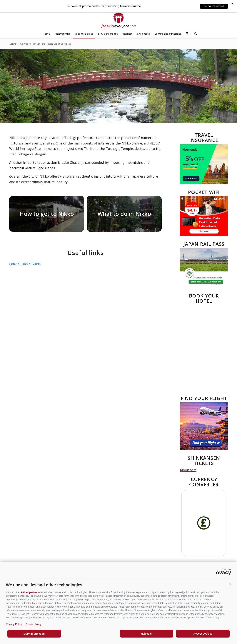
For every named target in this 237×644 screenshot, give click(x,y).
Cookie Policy (34, 624)
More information (34, 634)
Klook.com (188, 470)
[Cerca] (194, 34)
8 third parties (29, 592)
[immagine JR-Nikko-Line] (48, 215)
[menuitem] (46, 34)
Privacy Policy (14, 624)
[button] (230, 584)
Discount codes (214, 6)
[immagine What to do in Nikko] (126, 215)
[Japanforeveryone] (118, 21)
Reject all (147, 634)
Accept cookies (203, 634)
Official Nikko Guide (25, 264)
